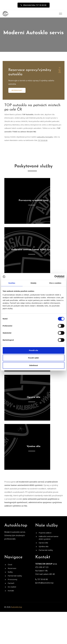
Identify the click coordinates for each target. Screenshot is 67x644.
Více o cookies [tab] (55, 283)
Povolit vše (33, 350)
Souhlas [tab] (12, 283)
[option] (33, 35)
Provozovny (13, 579)
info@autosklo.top (46, 583)
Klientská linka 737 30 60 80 (34, 5)
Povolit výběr (33, 358)
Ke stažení (12, 587)
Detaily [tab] (34, 283)
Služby (10, 572)
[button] (60, 13)
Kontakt (11, 591)
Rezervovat (17, 90)
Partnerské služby (46, 550)
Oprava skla (43, 543)
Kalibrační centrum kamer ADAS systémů (49, 538)
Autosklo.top (16, 607)
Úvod (10, 564)
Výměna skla (44, 546)
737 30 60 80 (43, 140)
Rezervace (12, 568)
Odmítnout (34, 365)
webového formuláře (45, 137)
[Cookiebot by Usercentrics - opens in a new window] (54, 277)
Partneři (11, 583)
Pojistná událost (45, 533)
